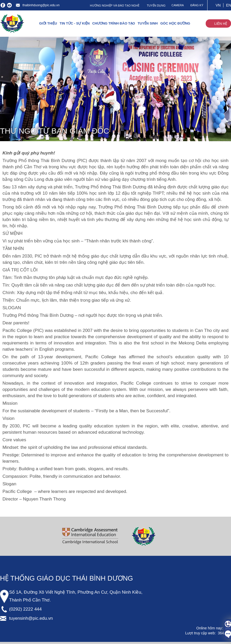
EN (229, 5)
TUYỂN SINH (148, 23)
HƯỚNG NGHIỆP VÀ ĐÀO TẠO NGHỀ (115, 5)
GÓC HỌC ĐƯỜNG (175, 23)
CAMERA (178, 5)
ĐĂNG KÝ (197, 5)
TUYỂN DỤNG (156, 5)
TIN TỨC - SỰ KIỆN (75, 23)
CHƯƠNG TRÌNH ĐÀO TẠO (114, 23)
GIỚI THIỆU (48, 23)
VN (218, 5)
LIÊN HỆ (221, 24)
